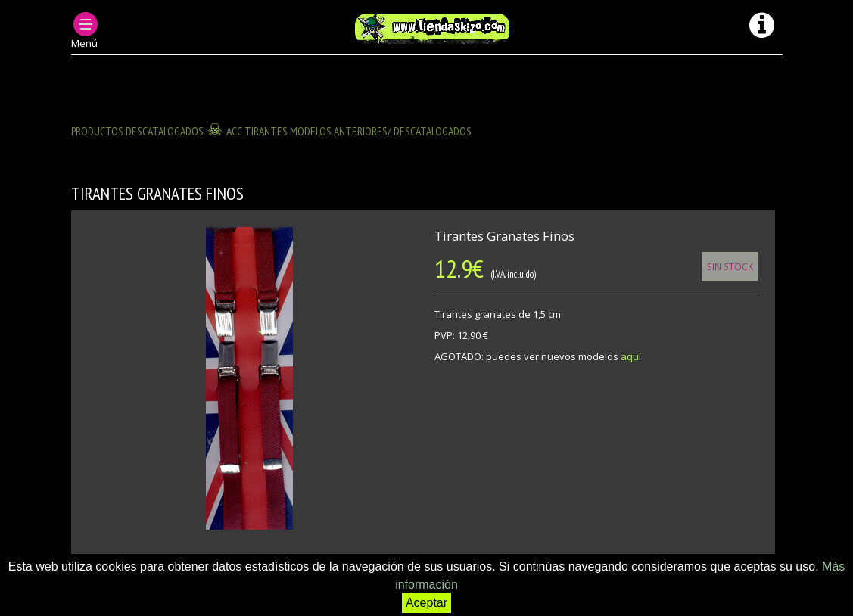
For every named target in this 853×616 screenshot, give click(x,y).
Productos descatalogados (137, 131)
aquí (631, 356)
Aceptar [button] (426, 603)
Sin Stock (730, 266)
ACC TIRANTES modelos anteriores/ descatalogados (349, 131)
